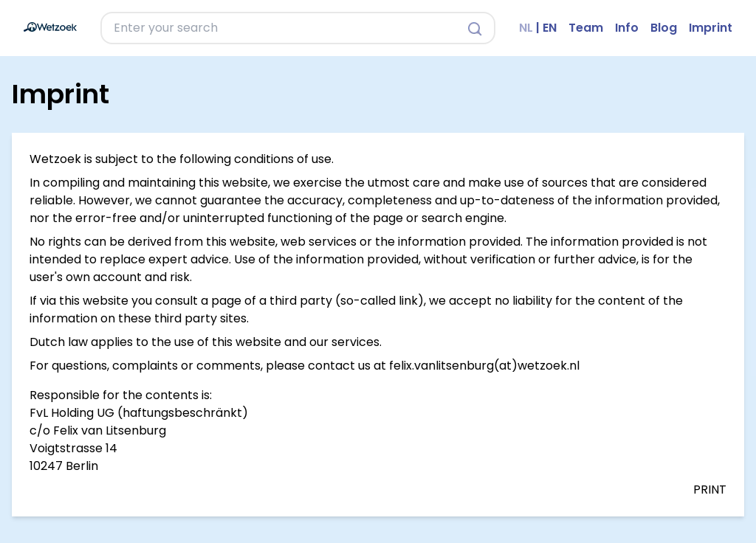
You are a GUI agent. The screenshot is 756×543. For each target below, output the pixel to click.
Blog (664, 28)
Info (627, 28)
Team (586, 28)
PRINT (710, 490)
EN (550, 28)
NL (526, 28)
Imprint (711, 28)
